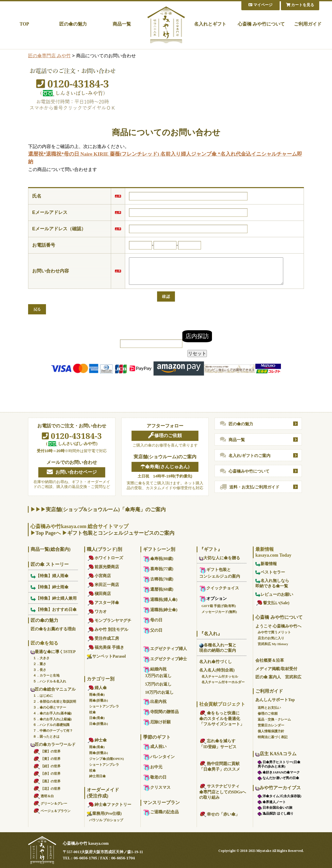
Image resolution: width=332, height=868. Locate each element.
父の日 (153, 630)
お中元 (153, 767)
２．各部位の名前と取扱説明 (55, 701)
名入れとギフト (210, 24)
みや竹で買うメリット (274, 632)
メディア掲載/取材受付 (276, 669)
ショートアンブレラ (104, 706)
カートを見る (300, 5)
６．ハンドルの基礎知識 (51, 725)
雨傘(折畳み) (99, 700)
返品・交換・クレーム (274, 719)
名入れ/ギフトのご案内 (245, 455)
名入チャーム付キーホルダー (223, 682)
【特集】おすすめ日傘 (54, 609)
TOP (24, 24)
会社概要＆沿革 (270, 660)
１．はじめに (43, 696)
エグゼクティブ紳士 (165, 659)
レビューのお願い (274, 594)
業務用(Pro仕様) (104, 813)
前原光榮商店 (103, 567)
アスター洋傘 (103, 603)
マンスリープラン (161, 803)
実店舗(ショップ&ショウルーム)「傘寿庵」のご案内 (106, 509)
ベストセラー (270, 572)
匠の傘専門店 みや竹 (49, 56)
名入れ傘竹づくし (216, 662)
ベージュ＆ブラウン (52, 811)
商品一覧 (122, 24)
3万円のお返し (158, 676)
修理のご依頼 (165, 436)
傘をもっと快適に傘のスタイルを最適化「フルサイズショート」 (222, 719)
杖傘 (92, 712)
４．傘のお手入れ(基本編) (52, 713)
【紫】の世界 (47, 751)
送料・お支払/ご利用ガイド (250, 487)
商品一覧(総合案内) (51, 549)
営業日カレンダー (271, 725)
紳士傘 (97, 740)
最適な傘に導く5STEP (53, 652)
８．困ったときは (46, 736)
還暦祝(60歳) (158, 589)
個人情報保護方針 (271, 731)
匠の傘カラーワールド (53, 744)
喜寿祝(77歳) (158, 569)
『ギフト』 (211, 549)
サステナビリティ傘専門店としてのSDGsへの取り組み (223, 792)
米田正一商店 (103, 585)
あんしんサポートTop (275, 700)
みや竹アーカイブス (278, 788)
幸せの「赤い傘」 (219, 814)
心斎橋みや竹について (245, 471)
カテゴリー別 (101, 679)
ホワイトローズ (105, 558)
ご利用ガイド (308, 24)
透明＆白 (43, 796)
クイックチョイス (219, 588)
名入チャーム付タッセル (220, 676)
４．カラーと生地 (46, 675)
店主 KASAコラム (276, 754)
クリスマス (157, 787)
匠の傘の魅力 (73, 24)
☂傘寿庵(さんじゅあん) (165, 467)
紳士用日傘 (97, 776)
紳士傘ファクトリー (109, 804)
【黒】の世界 (47, 781)
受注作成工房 (103, 638)
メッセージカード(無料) (219, 612)
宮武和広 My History (273, 644)
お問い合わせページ (72, 472)
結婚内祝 (155, 669)
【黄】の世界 (47, 759)
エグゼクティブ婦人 (165, 649)
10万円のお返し (159, 692)
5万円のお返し (158, 684)
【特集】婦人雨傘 (50, 576)
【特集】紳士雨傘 (50, 587)
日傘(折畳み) (99, 724)
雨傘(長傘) (97, 695)
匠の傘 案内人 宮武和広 (278, 677)
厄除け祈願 (157, 722)
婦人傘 (97, 688)
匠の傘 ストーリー (50, 564)
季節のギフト (157, 737)
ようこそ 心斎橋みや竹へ (278, 626)
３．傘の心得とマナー (50, 707)
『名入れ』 (211, 634)
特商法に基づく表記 (273, 737)
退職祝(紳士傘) (160, 610)
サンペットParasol (106, 656)
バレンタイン (159, 757)
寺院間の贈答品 (161, 712)
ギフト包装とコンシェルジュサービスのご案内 (121, 533)
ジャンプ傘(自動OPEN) (106, 759)
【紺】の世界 (47, 766)
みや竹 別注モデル (108, 629)
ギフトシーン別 (159, 549)
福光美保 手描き (105, 647)
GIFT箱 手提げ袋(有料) (219, 606)
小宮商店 (99, 576)
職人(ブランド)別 (104, 549)
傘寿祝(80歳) (158, 559)
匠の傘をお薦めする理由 (53, 629)
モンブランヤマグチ (109, 620)
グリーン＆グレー (50, 803)
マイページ (260, 5)
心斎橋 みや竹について (261, 24)
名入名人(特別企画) (217, 670)
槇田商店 (99, 594)
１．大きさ (41, 658)
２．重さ (40, 664)
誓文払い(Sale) (272, 603)
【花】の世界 (47, 789)
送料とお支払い (269, 708)
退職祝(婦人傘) (160, 599)
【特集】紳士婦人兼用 (54, 598)
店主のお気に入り (271, 638)
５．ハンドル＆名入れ (50, 681)
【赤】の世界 (47, 774)
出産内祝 (155, 701)
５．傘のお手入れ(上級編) (52, 719)
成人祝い (155, 746)
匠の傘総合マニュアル (53, 689)
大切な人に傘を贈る (220, 558)
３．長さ (40, 670)
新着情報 (266, 564)
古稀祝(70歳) (158, 579)
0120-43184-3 (72, 436)
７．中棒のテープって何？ (53, 731)
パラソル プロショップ (106, 820)
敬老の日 (155, 777)
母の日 (153, 620)
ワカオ (97, 612)
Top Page (46, 533)
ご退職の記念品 (161, 812)
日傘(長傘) (97, 718)
